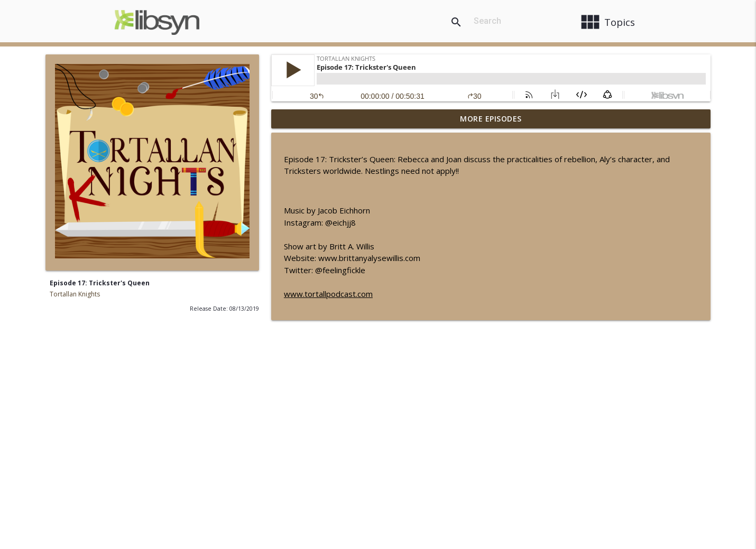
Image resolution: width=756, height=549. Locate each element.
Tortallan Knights (75, 294)
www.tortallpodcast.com (328, 294)
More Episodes (491, 119)
